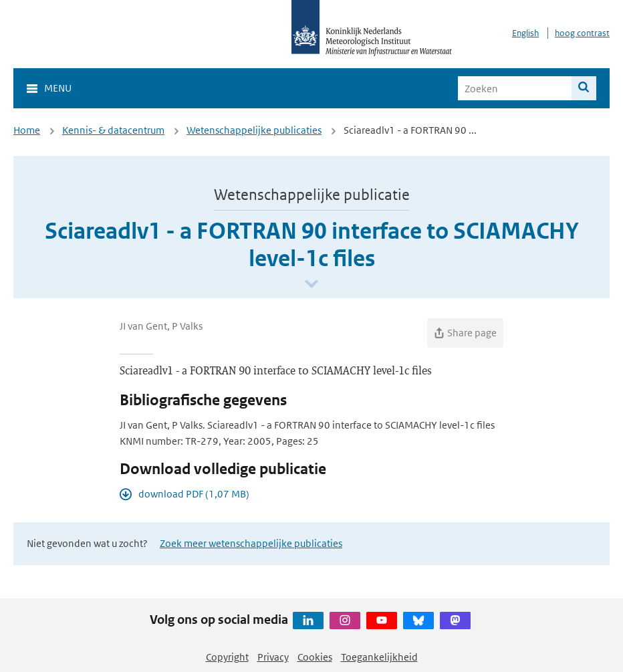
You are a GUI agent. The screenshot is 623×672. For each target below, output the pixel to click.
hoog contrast (582, 33)
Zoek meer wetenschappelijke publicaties (251, 543)
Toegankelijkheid (379, 657)
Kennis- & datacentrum (113, 130)
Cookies (315, 657)
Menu (58, 88)
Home (27, 130)
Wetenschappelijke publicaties (254, 130)
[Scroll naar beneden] (311, 285)
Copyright (227, 657)
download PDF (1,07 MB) (194, 494)
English (525, 33)
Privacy (273, 657)
